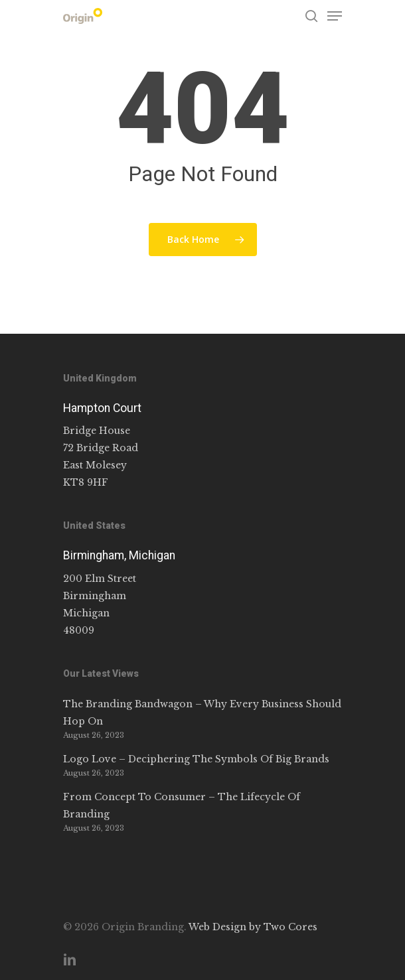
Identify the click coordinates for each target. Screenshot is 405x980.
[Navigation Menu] (335, 16)
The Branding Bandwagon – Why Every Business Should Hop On (202, 713)
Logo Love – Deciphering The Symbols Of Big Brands (196, 759)
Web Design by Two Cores (253, 927)
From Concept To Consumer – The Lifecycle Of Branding (182, 805)
